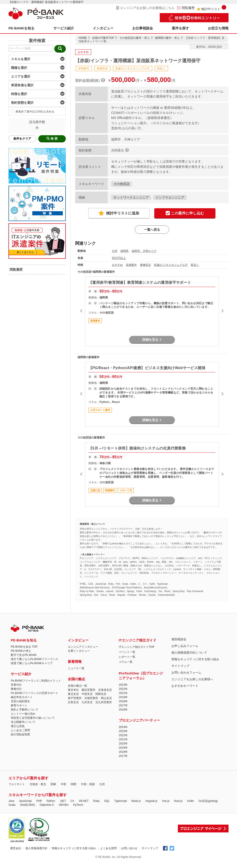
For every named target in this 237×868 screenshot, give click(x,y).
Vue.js (166, 801)
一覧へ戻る (152, 230)
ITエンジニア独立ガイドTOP (136, 647)
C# (72, 801)
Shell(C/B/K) (28, 805)
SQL (107, 801)
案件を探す (181, 28)
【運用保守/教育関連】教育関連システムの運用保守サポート (140, 282)
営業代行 (16, 685)
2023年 (123, 685)
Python (51, 801)
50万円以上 (119, 258)
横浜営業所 (88, 690)
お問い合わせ (129, 848)
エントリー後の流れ (23, 714)
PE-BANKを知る (21, 28)
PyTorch (78, 805)
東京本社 (73, 690)
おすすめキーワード (185, 686)
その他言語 (121, 184)
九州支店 (87, 702)
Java (11, 801)
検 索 (52, 139)
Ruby (96, 801)
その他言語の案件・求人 (135, 38)
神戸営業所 (75, 698)
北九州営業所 (104, 702)
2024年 (123, 727)
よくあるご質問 (20, 730)
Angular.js (151, 801)
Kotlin (190, 801)
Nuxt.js (178, 801)
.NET (63, 801)
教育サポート (19, 705)
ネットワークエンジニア (131, 197)
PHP (39, 801)
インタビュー (103, 28)
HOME (83, 38)
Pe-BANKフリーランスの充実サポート (34, 693)
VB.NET (84, 801)
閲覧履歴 (186, 8)
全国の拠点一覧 (77, 686)
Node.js (136, 801)
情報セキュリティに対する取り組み (195, 659)
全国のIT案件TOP (103, 38)
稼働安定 (146, 265)
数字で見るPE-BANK (24, 655)
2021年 (123, 693)
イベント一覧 (127, 652)
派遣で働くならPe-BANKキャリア (32, 663)
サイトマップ (180, 666)
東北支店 (73, 694)
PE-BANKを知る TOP (24, 647)
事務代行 (16, 689)
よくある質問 (108, 848)
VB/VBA (64, 805)
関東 (53, 784)
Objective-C (47, 805)
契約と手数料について (25, 710)
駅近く (195, 265)
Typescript (121, 801)
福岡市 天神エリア (144, 251)
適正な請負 (18, 726)
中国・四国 (88, 784)
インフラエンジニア (170, 197)
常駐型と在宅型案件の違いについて (33, 718)
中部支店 (87, 694)
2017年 (123, 705)
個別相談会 (179, 639)
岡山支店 (106, 698)
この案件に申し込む (185, 213)
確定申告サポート (22, 697)
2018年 (123, 701)
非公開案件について (23, 722)
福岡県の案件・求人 (167, 38)
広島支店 (73, 702)
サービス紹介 (64, 28)
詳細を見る (152, 340)
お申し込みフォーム (185, 646)
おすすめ (117, 265)
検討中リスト (212, 8)
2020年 (123, 744)
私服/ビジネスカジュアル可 (171, 265)
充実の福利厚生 (20, 701)
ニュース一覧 (76, 668)
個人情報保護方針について (189, 653)
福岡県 (124, 251)
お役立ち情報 (218, 28)
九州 (115, 251)
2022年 (123, 689)
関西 (74, 784)
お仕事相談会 (143, 28)
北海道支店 (105, 690)
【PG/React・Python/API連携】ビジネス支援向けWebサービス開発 (147, 368)
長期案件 (131, 265)
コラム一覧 (126, 662)
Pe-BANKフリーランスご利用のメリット (36, 681)
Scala (12, 805)
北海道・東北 (38, 784)
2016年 (123, 710)
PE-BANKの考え (21, 651)
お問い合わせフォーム (186, 673)
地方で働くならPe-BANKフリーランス (34, 659)
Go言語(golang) (208, 801)
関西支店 (101, 694)
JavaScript (25, 801)
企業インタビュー (79, 651)
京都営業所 (91, 698)
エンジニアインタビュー (83, 647)
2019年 (123, 697)
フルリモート (17, 784)
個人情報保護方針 (36, 848)
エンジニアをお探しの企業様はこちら (145, 8)
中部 (63, 784)
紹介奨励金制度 (20, 734)
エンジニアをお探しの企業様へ (192, 679)
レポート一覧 (127, 657)
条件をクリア (22, 139)
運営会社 (16, 848)
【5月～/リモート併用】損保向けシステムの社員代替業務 (137, 448)
